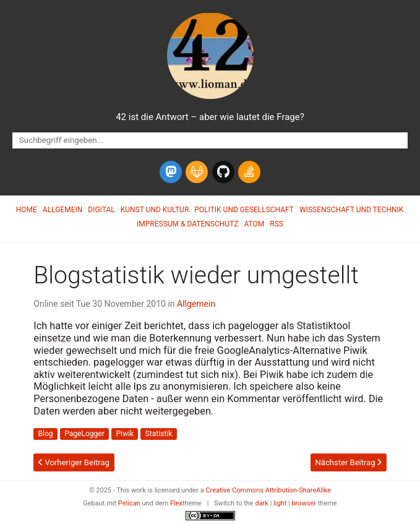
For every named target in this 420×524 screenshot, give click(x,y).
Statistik (159, 434)
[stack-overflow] (249, 172)
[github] (223, 172)
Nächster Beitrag (349, 462)
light (280, 503)
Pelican (129, 503)
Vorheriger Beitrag (74, 462)
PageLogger (84, 434)
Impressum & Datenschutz (187, 224)
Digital (101, 210)
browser (304, 503)
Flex (176, 503)
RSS (276, 224)
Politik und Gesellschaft (244, 210)
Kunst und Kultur (155, 210)
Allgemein (63, 210)
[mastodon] (171, 172)
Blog (46, 434)
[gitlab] (197, 172)
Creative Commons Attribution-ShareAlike (268, 490)
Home (27, 210)
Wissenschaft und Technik (351, 210)
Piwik (125, 434)
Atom (254, 224)
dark (262, 503)
